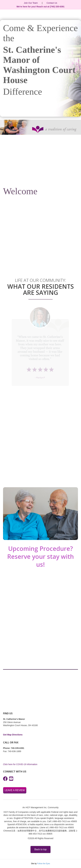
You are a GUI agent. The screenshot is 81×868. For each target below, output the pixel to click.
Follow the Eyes (44, 864)
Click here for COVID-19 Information (20, 764)
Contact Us (52, 3)
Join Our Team (31, 3)
